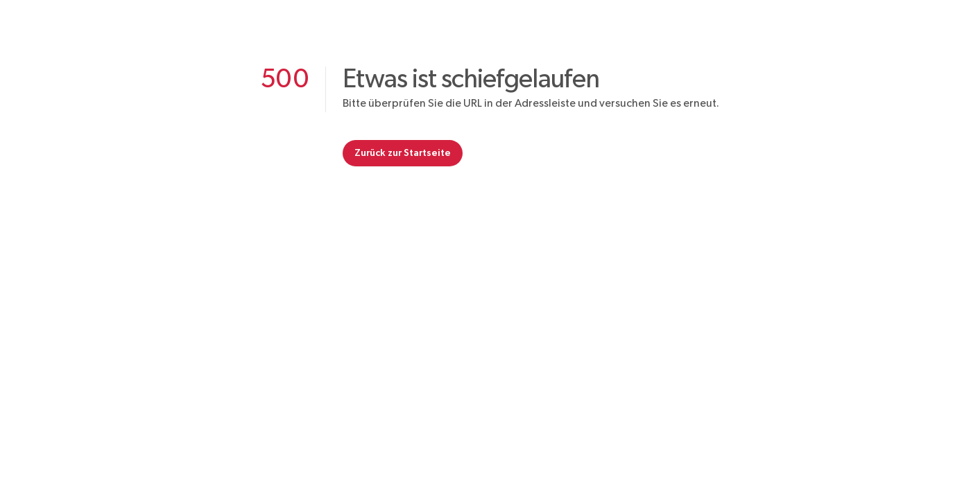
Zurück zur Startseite (403, 153)
